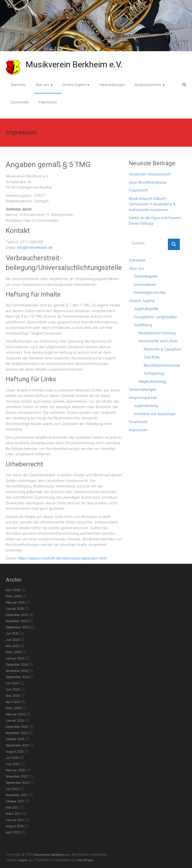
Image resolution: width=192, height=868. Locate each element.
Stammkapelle (146, 276)
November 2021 (17, 795)
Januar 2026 (15, 609)
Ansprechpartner (148, 85)
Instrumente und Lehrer (158, 341)
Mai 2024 (12, 696)
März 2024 (13, 708)
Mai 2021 (12, 807)
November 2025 (17, 621)
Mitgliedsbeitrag (152, 382)
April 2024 (13, 702)
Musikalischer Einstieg (157, 333)
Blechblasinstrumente (162, 365)
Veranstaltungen (112, 85)
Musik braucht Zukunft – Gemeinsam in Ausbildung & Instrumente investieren (152, 204)
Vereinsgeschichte (150, 293)
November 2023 (17, 733)
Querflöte (152, 357)
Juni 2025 (13, 640)
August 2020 (15, 826)
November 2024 (17, 671)
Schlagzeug (154, 373)
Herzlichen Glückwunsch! (150, 174)
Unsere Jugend (74, 85)
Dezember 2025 (17, 615)
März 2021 (13, 814)
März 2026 (13, 596)
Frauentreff (138, 190)
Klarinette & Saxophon (162, 349)
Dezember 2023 (17, 727)
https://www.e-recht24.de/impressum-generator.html (62, 558)
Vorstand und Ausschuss (155, 414)
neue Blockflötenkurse (148, 182)
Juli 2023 (12, 758)
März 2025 (13, 652)
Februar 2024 (15, 714)
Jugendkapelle (146, 309)
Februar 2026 (15, 602)
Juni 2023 (13, 764)
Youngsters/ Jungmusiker (155, 317)
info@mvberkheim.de (35, 248)
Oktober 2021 (15, 801)
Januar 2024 (15, 720)
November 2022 (17, 776)
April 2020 (13, 832)
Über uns (42, 85)
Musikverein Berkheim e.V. (74, 64)
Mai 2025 (12, 646)
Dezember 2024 (17, 665)
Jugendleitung (146, 406)
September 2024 (17, 677)
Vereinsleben (145, 285)
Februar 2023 (15, 770)
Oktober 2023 (15, 739)
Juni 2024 (13, 689)
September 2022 (17, 783)
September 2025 (17, 627)
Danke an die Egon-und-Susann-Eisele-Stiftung (155, 221)
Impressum (48, 102)
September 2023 (17, 745)
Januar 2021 (15, 820)
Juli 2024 (12, 683)
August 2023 (15, 752)
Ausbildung (143, 325)
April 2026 (13, 590)
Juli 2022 (12, 789)
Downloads (20, 102)
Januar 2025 (15, 658)
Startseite (18, 85)
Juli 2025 (12, 633)
